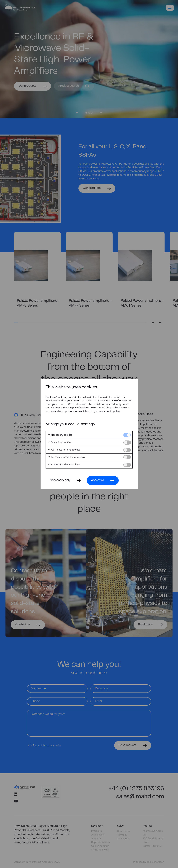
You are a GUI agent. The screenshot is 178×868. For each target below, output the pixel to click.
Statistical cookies (60, 443)
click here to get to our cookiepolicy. (100, 411)
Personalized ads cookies (64, 465)
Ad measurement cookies (64, 450)
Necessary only (60, 480)
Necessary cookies (60, 435)
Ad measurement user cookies (67, 457)
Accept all (98, 480)
